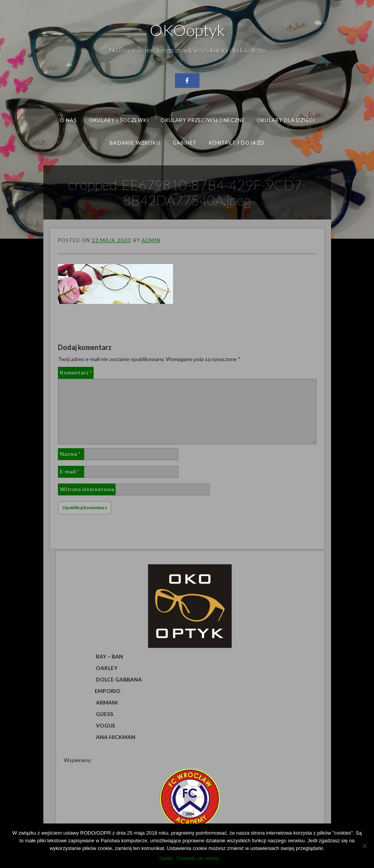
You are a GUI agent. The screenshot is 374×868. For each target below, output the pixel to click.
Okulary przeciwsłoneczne (202, 120)
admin (151, 240)
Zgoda (166, 858)
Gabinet (185, 142)
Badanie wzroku (135, 142)
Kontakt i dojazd (236, 142)
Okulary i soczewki (119, 120)
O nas (68, 120)
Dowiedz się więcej (198, 858)
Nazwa (70, 454)
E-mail (69, 471)
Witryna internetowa (87, 489)
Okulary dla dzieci (286, 120)
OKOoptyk (187, 30)
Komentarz (76, 372)
